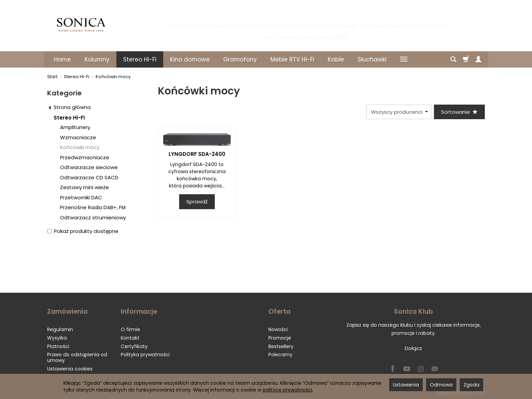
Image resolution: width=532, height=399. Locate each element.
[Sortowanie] (459, 112)
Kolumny (97, 59)
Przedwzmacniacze (85, 157)
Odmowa (441, 385)
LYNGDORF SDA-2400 (197, 154)
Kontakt (130, 338)
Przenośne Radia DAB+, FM (93, 207)
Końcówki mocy (80, 147)
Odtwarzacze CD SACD (89, 177)
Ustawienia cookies (70, 369)
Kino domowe (190, 59)
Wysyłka (57, 338)
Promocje (280, 338)
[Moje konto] (478, 59)
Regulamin (60, 329)
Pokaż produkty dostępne (83, 231)
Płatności (58, 346)
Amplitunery (75, 127)
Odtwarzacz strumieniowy (93, 217)
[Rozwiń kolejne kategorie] (404, 59)
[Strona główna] (81, 25)
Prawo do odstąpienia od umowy (77, 357)
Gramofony (240, 59)
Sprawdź (197, 202)
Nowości (278, 329)
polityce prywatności (287, 390)
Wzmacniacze (78, 137)
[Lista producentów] (399, 112)
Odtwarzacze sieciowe (89, 167)
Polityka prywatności (145, 355)
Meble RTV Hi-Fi (292, 59)
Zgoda (471, 385)
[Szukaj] (453, 59)
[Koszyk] (466, 59)
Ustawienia (406, 385)
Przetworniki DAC (81, 197)
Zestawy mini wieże (84, 187)
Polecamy (280, 355)
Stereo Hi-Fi (140, 59)
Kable (336, 59)
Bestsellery (281, 346)
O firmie (130, 329)
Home (62, 59)
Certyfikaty (134, 346)
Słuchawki (372, 59)
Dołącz (413, 348)
